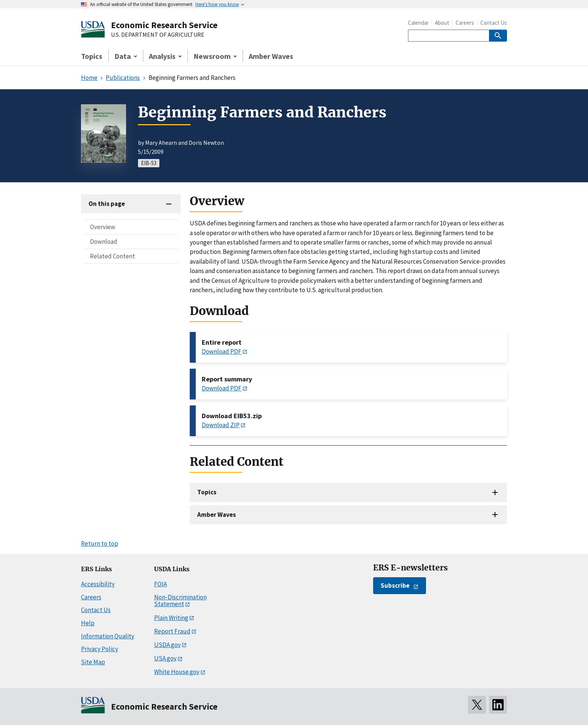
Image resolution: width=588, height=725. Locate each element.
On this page (107, 204)
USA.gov (165, 658)
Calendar (418, 23)
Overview (103, 227)
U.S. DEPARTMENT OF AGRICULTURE (158, 35)
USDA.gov (167, 645)
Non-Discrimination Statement (180, 601)
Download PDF (222, 351)
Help (88, 623)
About (442, 23)
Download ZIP (221, 425)
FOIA (160, 584)
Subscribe (395, 585)
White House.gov (177, 672)
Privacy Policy (100, 649)
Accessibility (98, 584)
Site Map (93, 662)
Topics (92, 56)
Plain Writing (171, 618)
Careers (465, 23)
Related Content (112, 256)
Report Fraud (172, 631)
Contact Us (494, 23)
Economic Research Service (164, 25)
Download (104, 242)
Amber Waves (271, 56)
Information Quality (108, 636)
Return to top (100, 543)
